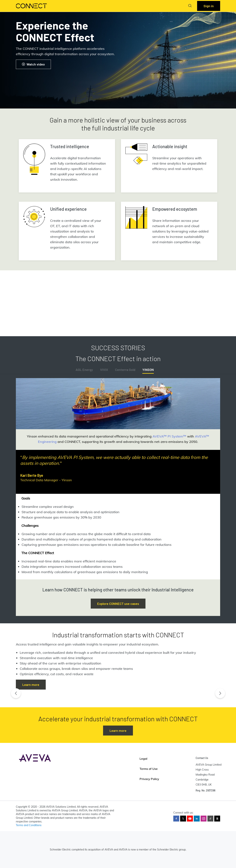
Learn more (31, 685)
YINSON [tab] (148, 370)
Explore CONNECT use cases (118, 604)
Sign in (209, 6)
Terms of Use (149, 769)
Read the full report (36, 318)
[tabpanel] (118, 479)
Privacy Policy (149, 779)
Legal (143, 759)
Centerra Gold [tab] (125, 370)
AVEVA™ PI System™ (169, 436)
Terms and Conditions (29, 825)
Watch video (33, 64)
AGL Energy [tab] (84, 370)
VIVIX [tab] (104, 370)
